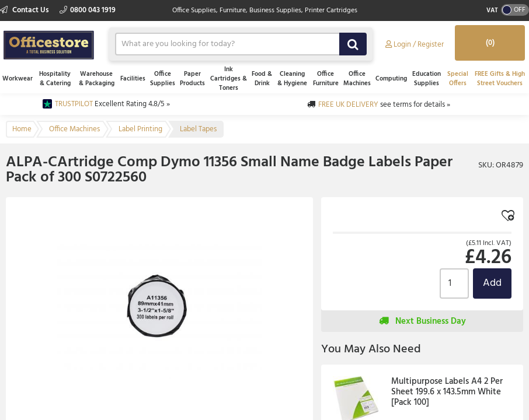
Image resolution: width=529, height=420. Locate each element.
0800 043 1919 (88, 10)
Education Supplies (427, 79)
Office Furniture (326, 79)
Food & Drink (262, 79)
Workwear (18, 79)
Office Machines (357, 79)
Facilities (133, 79)
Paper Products (192, 79)
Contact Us (25, 10)
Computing (391, 79)
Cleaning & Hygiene (292, 79)
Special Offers (458, 79)
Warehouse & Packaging (97, 79)
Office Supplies (163, 79)
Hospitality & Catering (55, 79)
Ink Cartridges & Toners (229, 79)
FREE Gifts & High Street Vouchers (500, 79)
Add (492, 283)
